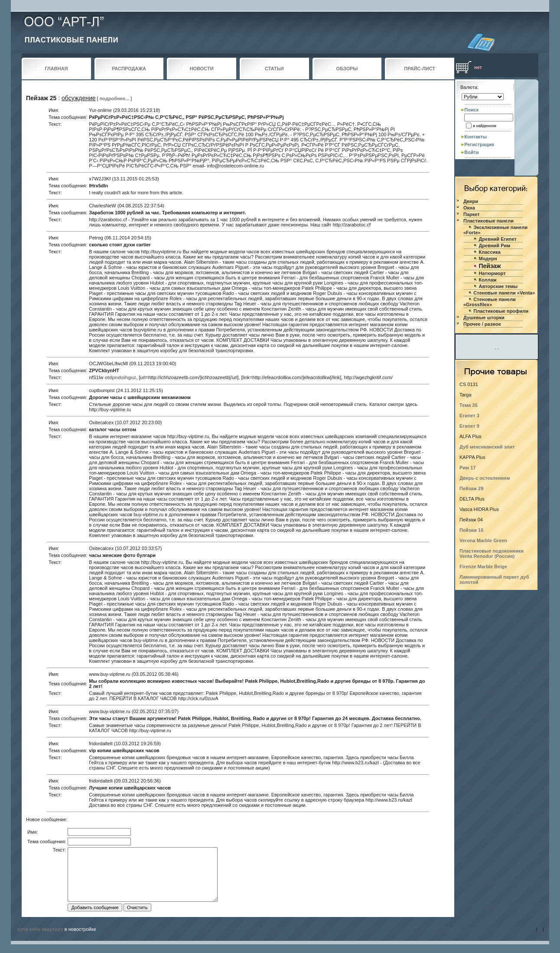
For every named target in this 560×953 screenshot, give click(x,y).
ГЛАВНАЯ (56, 69)
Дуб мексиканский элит (487, 447)
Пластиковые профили (501, 311)
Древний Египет (498, 239)
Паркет (472, 214)
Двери (471, 201)
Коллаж (488, 280)
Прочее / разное (482, 324)
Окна (469, 208)
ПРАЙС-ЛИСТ (420, 69)
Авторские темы (498, 286)
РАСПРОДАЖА (129, 69)
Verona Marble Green (483, 540)
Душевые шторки (484, 318)
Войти (472, 152)
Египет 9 (469, 426)
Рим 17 (468, 468)
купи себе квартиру (40, 929)
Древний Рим (495, 246)
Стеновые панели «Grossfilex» (490, 302)
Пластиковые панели (488, 221)
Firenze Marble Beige (483, 567)
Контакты (475, 137)
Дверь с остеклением (485, 478)
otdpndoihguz (120, 377)
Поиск (471, 110)
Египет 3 (469, 416)
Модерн (488, 259)
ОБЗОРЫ (347, 69)
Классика (490, 252)
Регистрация (479, 144)
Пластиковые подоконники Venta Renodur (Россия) (492, 553)
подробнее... (114, 98)
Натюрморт (492, 273)
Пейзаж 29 (471, 488)
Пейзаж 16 (471, 530)
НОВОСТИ (202, 69)
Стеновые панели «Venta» (504, 293)
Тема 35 (469, 405)
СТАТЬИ (274, 69)
